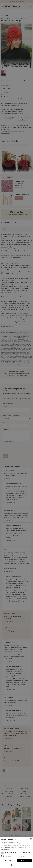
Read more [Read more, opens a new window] (7, 849)
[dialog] (16, 852)
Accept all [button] (24, 860)
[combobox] (31, 839)
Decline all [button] (9, 860)
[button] (16, 865)
